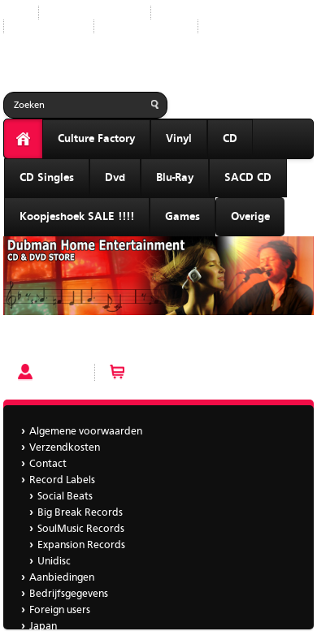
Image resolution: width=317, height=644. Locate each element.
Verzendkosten (65, 448)
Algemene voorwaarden (86, 432)
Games (182, 217)
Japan (224, 26)
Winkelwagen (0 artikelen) (196, 372)
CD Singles (47, 178)
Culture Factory (96, 139)
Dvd (115, 178)
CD (230, 139)
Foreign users (60, 610)
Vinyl (179, 139)
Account (60, 372)
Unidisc (54, 562)
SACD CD (248, 178)
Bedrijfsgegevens (146, 26)
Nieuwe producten (95, 13)
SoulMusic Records (81, 529)
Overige (250, 217)
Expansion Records (81, 545)
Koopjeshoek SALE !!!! (77, 217)
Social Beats (65, 497)
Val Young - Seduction (59, 342)
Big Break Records (80, 513)
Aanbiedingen (49, 26)
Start (15, 13)
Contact (48, 464)
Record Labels (196, 13)
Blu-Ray (175, 178)
